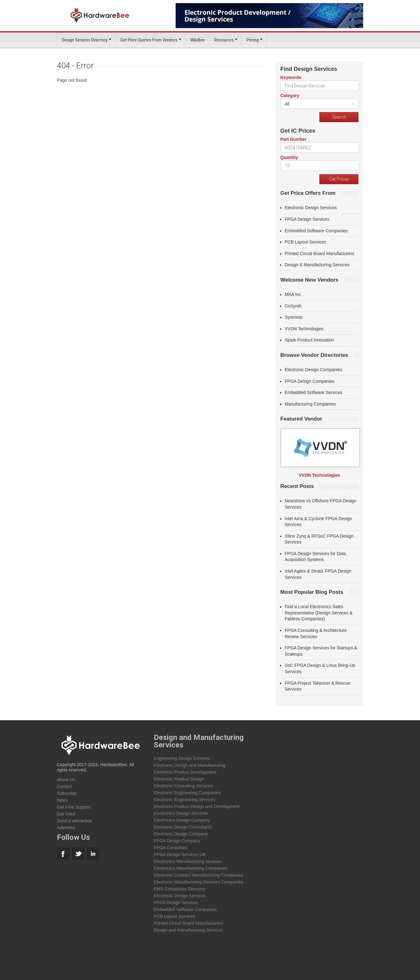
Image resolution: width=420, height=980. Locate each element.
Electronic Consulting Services (183, 785)
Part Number (293, 139)
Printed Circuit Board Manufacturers (320, 253)
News (62, 800)
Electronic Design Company (181, 834)
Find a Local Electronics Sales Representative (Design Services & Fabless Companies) (319, 613)
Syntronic (294, 317)
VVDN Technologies (304, 328)
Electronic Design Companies (313, 370)
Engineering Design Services (182, 758)
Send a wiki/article (75, 820)
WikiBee (197, 40)
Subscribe (67, 793)
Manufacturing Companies (310, 404)
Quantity (289, 157)
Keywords (291, 77)
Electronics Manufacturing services (187, 861)
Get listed (66, 814)
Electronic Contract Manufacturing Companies (198, 875)
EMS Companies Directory (180, 889)
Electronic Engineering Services (185, 799)
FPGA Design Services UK (180, 854)
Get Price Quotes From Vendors (149, 40)
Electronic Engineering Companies (187, 792)
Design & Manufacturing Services (317, 265)
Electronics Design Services (181, 813)
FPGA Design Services (307, 219)
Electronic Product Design (179, 779)
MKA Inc (293, 294)
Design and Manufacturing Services (188, 930)
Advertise (66, 827)
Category (290, 96)
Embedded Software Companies (316, 230)
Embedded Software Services (313, 392)
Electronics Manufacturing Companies (191, 868)
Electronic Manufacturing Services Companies (198, 882)
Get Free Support (74, 807)
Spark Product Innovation (309, 340)
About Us (66, 779)
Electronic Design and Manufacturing (190, 765)
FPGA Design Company (177, 840)
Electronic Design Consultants (183, 827)
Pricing (253, 40)
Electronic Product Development (185, 772)
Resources (224, 40)
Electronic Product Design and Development (197, 806)
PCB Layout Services (305, 242)
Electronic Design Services (311, 208)
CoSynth (293, 306)
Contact (64, 786)
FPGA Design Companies (310, 381)
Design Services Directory (85, 40)
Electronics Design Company (182, 820)
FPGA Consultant (171, 847)
